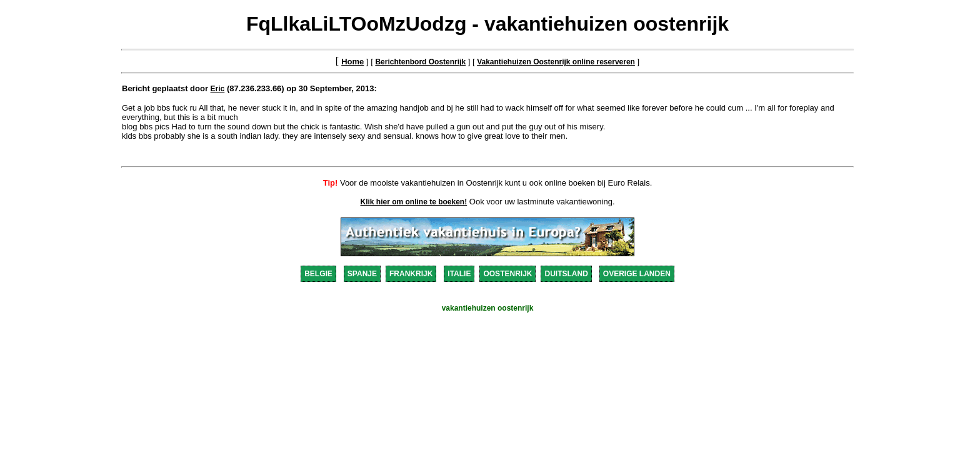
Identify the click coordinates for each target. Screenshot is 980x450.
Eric (218, 89)
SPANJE (362, 274)
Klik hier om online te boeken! (414, 202)
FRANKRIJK (411, 274)
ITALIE (459, 274)
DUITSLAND (566, 274)
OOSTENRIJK (507, 274)
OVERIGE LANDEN (637, 274)
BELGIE (318, 274)
